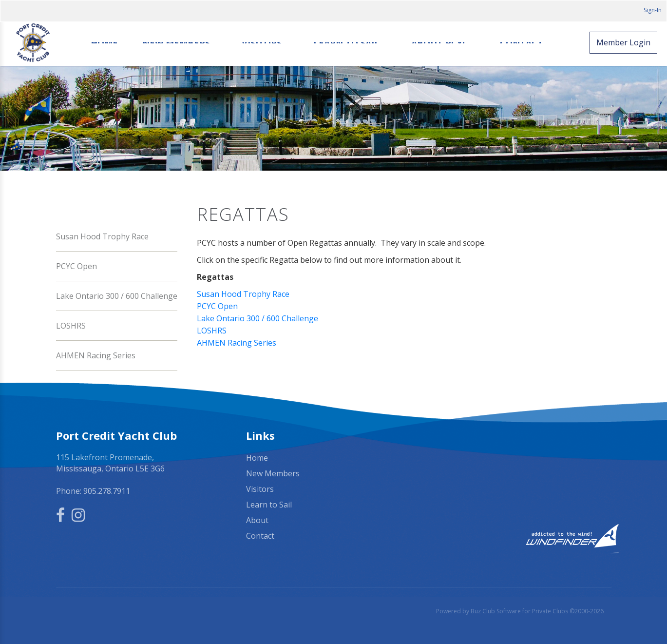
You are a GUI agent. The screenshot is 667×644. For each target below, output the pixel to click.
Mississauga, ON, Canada (524, 458)
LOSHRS (71, 326)
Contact (522, 43)
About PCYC (440, 43)
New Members (176, 43)
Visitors (262, 43)
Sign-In (653, 10)
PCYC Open (76, 266)
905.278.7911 (107, 491)
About (257, 520)
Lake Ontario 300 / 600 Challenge (117, 296)
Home (104, 43)
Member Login (623, 42)
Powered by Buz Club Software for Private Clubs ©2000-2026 (520, 611)
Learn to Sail (346, 43)
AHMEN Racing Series (96, 355)
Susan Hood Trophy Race (102, 236)
